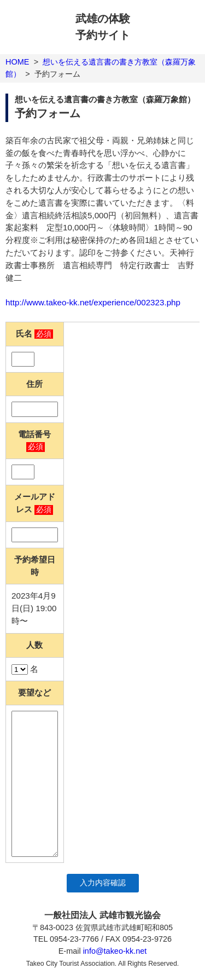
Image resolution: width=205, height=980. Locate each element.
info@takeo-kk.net (115, 951)
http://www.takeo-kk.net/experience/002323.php (93, 302)
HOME (17, 62)
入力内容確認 (103, 883)
